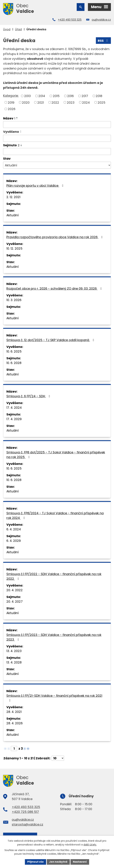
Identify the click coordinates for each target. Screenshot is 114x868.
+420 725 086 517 (25, 812)
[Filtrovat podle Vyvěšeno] (57, 138)
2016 (70, 96)
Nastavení (80, 862)
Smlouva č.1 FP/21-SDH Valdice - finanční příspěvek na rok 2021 (54, 698)
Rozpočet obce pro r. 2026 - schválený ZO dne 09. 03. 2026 (55, 288)
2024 (86, 102)
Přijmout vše (35, 862)
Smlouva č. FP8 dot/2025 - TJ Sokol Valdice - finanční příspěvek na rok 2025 (56, 455)
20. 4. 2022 (15, 590)
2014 (42, 96)
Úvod (7, 29)
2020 (26, 102)
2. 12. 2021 (13, 197)
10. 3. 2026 (14, 300)
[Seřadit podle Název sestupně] (17, 119)
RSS (103, 41)
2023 (71, 102)
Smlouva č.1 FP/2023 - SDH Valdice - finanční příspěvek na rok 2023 (54, 637)
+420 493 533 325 (70, 20)
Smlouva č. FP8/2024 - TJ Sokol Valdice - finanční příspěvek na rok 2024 (55, 515)
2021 (41, 102)
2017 (85, 96)
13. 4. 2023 (14, 651)
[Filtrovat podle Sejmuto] (57, 151)
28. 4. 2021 (14, 712)
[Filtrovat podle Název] (57, 125)
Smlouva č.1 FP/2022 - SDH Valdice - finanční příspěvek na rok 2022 (54, 576)
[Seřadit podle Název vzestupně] (17, 118)
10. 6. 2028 (14, 363)
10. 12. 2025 (14, 248)
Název (9, 118)
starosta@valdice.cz (27, 824)
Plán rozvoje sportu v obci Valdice (36, 186)
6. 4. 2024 (14, 529)
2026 (12, 109)
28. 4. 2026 (15, 723)
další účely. (90, 845)
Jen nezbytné (58, 862)
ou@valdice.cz (101, 20)
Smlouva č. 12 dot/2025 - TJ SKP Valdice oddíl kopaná (51, 340)
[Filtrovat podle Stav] (57, 165)
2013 (27, 96)
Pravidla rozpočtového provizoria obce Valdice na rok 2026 (55, 237)
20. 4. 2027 (15, 602)
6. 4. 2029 (14, 541)
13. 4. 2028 (14, 662)
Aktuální (13, 215)
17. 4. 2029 (14, 419)
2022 (55, 102)
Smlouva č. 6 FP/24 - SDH (29, 396)
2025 (101, 102)
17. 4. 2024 (14, 408)
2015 (56, 96)
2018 (99, 96)
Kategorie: (11, 96)
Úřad (18, 29)
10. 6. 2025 (14, 351)
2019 (11, 102)
